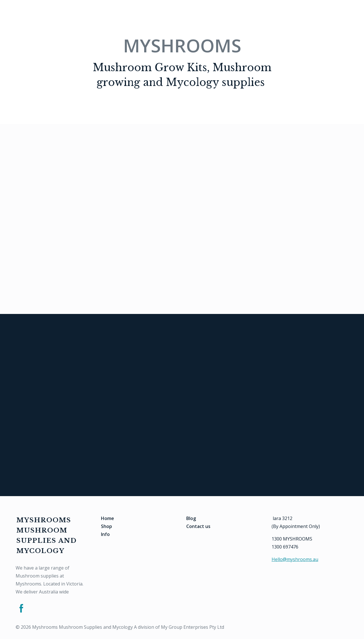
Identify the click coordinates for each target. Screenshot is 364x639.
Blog (191, 518)
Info (105, 534)
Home (107, 518)
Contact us (198, 526)
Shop (106, 526)
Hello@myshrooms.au (295, 559)
